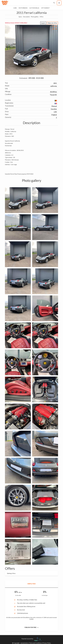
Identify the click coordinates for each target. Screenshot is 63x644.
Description (26, 17)
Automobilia (34, 8)
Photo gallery (35, 17)
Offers (41, 17)
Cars (15, 8)
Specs (20, 17)
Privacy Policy (47, 643)
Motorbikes (23, 8)
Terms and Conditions (35, 643)
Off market (45, 8)
